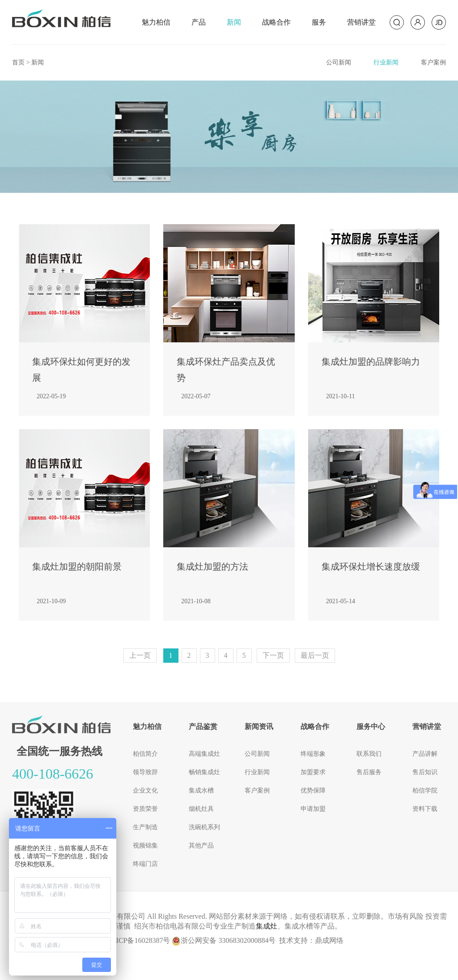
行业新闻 (386, 62)
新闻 (234, 22)
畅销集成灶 (204, 772)
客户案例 (433, 62)
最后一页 (315, 655)
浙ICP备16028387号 (140, 940)
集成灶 (267, 926)
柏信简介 (145, 754)
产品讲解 (425, 754)
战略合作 (276, 22)
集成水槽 (201, 790)
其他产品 (201, 846)
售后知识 (425, 772)
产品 (199, 22)
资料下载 (425, 809)
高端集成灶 (204, 754)
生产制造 (145, 827)
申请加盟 (313, 809)
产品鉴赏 (203, 726)
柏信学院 (425, 790)
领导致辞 (145, 772)
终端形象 (313, 754)
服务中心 (371, 726)
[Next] (273, 656)
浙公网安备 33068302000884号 (224, 940)
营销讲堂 (361, 22)
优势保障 (313, 790)
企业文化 (145, 790)
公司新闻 (339, 62)
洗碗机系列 (204, 827)
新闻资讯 (259, 726)
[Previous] (140, 656)
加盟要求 (313, 772)
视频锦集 (145, 846)
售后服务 (369, 772)
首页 (18, 62)
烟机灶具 (201, 809)
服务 (319, 22)
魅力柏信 (156, 22)
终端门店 (145, 864)
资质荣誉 (145, 809)
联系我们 (369, 754)
